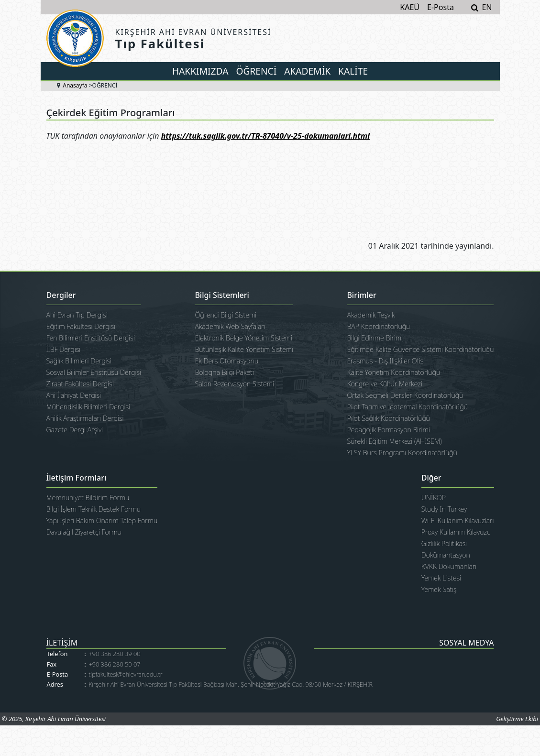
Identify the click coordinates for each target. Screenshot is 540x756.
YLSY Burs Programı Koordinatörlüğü (402, 453)
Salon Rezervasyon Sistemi (234, 384)
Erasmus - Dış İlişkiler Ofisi (386, 361)
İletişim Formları (77, 478)
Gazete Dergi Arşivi (75, 430)
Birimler (361, 296)
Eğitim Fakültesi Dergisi (81, 326)
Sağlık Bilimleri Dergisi (79, 361)
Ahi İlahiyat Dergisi (74, 395)
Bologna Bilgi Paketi (224, 372)
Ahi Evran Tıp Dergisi (77, 315)
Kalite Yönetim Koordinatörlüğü (393, 372)
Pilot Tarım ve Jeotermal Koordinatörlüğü (407, 407)
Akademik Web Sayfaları (230, 326)
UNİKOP (434, 498)
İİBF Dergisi (64, 349)
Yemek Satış (439, 589)
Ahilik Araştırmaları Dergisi (85, 418)
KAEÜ (410, 7)
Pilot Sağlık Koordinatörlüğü (388, 418)
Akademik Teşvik (371, 315)
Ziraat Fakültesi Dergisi (80, 384)
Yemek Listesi (441, 578)
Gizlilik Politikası (444, 543)
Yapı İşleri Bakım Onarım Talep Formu (102, 520)
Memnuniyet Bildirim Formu (88, 498)
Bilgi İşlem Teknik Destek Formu (94, 509)
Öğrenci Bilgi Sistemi (226, 315)
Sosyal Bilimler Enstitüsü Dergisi (94, 372)
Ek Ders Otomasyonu (226, 361)
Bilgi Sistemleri (222, 296)
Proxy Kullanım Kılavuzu (456, 532)
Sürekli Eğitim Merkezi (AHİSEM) (394, 441)
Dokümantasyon (446, 555)
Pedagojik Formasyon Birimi (388, 430)
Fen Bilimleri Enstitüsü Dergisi (91, 338)
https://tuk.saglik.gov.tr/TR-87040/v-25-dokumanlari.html (265, 136)
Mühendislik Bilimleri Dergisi (88, 407)
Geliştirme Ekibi (517, 719)
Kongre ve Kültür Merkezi (384, 384)
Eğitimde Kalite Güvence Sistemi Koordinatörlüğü (420, 349)
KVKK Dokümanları (449, 566)
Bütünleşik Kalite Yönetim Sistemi (244, 349)
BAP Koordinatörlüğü (378, 326)
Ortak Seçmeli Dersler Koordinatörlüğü (405, 395)
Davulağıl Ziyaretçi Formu (84, 532)
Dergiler (61, 296)
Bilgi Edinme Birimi (375, 338)
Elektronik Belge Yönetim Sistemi (243, 338)
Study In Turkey (444, 509)
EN (487, 7)
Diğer (431, 478)
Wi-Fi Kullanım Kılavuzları (458, 520)
